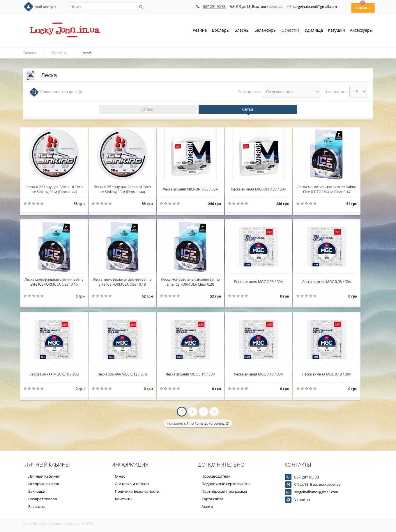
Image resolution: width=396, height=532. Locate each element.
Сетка (248, 109)
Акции (207, 506)
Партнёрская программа (224, 491)
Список (148, 109)
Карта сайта (212, 499)
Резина (200, 31)
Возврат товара (43, 499)
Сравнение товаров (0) (61, 92)
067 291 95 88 (214, 7)
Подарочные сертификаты (226, 484)
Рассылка (37, 506)
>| (214, 411)
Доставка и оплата (132, 484)
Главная (30, 53)
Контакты (124, 499)
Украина (302, 500)
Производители (216, 476)
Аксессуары (361, 30)
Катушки (336, 31)
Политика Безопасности (137, 491)
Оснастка (291, 31)
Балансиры (265, 31)
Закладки (37, 491)
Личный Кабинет (44, 476)
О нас (120, 476)
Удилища (314, 31)
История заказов (44, 484)
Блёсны (242, 31)
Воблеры (221, 31)
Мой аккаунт (45, 7)
